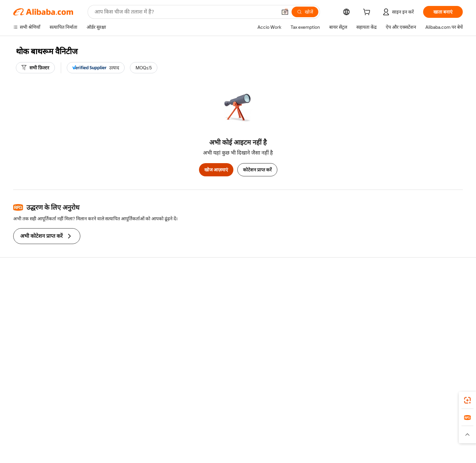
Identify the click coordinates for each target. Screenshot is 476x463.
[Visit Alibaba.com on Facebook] (400, 352)
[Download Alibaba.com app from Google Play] (440, 404)
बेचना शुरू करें (313, 288)
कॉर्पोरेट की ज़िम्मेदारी (415, 300)
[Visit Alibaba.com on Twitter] (419, 352)
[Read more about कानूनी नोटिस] (159, 443)
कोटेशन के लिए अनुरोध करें (228, 288)
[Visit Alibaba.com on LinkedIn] (410, 352)
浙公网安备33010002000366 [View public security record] (346, 453)
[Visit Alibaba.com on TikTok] (449, 352)
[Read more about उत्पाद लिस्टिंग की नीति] (194, 443)
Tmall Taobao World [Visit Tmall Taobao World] (197, 433)
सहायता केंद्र (23, 288)
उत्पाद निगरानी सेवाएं (127, 338)
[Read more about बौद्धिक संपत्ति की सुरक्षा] (238, 443)
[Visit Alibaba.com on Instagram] (429, 352)
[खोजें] (305, 12)
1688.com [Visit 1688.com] (161, 433)
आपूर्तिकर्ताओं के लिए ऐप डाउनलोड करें (334, 338)
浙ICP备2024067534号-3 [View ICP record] (407, 453)
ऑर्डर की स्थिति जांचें (30, 313)
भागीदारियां (311, 325)
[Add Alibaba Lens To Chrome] (96, 404)
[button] (285, 12)
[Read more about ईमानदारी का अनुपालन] (343, 443)
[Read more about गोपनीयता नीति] (276, 443)
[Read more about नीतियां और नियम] (128, 443)
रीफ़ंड (18, 325)
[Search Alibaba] (185, 12)
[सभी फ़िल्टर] (35, 68)
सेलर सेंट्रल (309, 300)
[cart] (368, 13)
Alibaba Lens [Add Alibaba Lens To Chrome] (39, 404)
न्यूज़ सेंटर (404, 313)
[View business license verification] (298, 453)
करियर (402, 325)
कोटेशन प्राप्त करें (257, 170)
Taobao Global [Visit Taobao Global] (274, 433)
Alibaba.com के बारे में (417, 288)
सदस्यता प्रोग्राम (218, 300)
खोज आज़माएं (216, 170)
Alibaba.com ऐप (285, 404)
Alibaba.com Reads (224, 325)
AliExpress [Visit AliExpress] (135, 433)
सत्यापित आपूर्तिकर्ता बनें (321, 313)
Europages (343, 433)
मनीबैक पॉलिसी (122, 300)
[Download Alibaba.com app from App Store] (392, 404)
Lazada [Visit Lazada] (247, 433)
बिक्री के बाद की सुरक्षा (128, 325)
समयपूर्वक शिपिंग (124, 313)
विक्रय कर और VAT (222, 313)
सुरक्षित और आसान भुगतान (132, 288)
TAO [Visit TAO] (298, 433)
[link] (467, 400)
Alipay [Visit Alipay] (228, 433)
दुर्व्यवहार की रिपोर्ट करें (32, 338)
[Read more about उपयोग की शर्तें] (307, 443)
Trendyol (317, 433)
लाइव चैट (21, 300)
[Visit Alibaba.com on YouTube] (439, 352)
